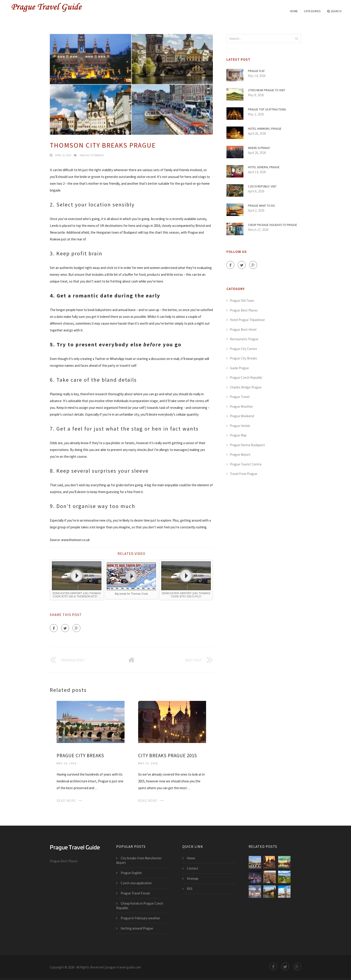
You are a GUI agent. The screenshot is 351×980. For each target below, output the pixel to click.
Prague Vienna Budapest (247, 445)
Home (294, 11)
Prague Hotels (240, 426)
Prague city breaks (80, 756)
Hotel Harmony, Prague (265, 129)
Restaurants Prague (244, 339)
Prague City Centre (243, 349)
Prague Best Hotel (243, 329)
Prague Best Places (244, 310)
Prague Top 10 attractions (267, 109)
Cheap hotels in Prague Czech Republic (140, 906)
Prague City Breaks (92, 155)
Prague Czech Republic (246, 377)
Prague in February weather (140, 918)
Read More (66, 801)
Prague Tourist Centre (246, 464)
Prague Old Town (242, 301)
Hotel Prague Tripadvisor (247, 320)
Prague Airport (240, 454)
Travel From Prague (244, 474)
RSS (190, 889)
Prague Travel (240, 397)
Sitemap (193, 878)
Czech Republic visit (262, 186)
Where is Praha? (259, 148)
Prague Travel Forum (135, 893)
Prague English (131, 873)
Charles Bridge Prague (246, 387)
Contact (193, 868)
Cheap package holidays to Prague (273, 225)
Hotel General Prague (264, 167)
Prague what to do (261, 206)
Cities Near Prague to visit (267, 90)
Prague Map (238, 435)
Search (334, 11)
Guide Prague (239, 368)
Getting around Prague (137, 928)
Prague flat (256, 71)
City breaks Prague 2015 (167, 756)
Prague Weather (241, 406)
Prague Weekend (242, 416)
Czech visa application (136, 883)
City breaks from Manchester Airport (139, 860)
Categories (312, 11)
